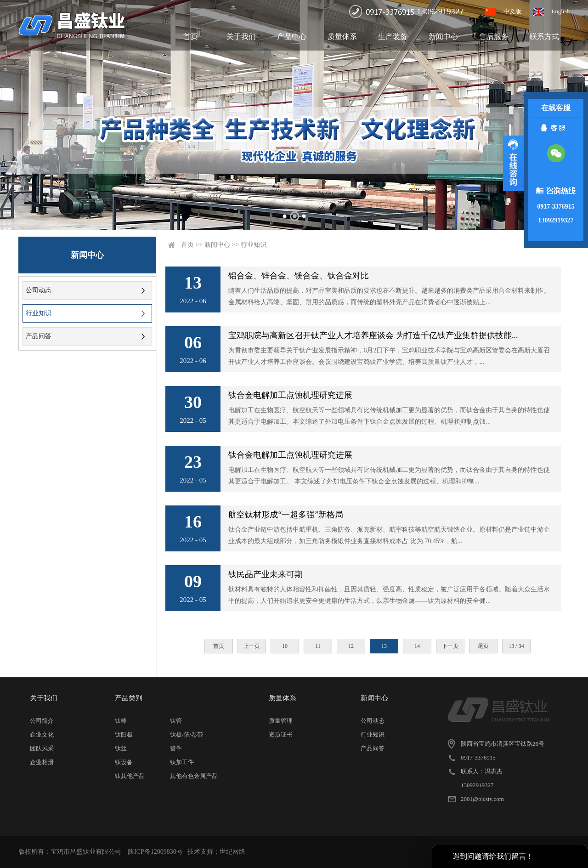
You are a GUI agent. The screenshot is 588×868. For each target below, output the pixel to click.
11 (318, 646)
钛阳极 (124, 735)
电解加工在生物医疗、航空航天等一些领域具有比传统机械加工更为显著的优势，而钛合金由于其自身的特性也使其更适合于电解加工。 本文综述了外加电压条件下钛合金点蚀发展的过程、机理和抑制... (389, 476)
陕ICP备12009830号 (155, 852)
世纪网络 (232, 852)
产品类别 (129, 698)
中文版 (512, 11)
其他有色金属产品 (194, 776)
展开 (513, 163)
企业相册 (42, 762)
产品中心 (292, 37)
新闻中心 (443, 37)
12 (351, 646)
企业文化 (42, 735)
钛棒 (121, 721)
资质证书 (281, 735)
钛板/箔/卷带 (187, 735)
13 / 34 (516, 646)
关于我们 (241, 37)
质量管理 (281, 721)
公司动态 (39, 290)
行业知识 (39, 313)
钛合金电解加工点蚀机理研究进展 (290, 395)
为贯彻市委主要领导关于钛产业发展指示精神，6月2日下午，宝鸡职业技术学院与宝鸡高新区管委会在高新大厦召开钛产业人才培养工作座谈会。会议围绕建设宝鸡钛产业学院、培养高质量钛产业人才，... (389, 356)
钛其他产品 (130, 776)
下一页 (450, 646)
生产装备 (393, 37)
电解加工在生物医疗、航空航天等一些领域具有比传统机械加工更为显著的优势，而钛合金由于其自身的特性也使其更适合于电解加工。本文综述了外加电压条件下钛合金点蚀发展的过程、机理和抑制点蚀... (389, 416)
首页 (191, 37)
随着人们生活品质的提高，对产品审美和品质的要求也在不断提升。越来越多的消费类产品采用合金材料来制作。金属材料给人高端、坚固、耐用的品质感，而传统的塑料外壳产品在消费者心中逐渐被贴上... (389, 296)
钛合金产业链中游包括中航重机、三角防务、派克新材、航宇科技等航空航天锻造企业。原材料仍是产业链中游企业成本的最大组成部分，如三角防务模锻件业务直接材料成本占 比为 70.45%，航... (389, 535)
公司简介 (42, 721)
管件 (176, 748)
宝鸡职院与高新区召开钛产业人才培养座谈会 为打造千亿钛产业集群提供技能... (373, 335)
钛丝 (121, 748)
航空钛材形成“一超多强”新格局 (286, 515)
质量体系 (342, 37)
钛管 (176, 721)
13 (384, 646)
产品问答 (39, 336)
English (560, 11)
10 (285, 646)
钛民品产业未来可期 (266, 574)
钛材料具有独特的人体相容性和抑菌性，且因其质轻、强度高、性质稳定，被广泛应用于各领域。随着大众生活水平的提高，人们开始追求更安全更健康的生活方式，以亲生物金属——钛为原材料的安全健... (389, 595)
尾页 (483, 646)
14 (417, 646)
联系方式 (544, 37)
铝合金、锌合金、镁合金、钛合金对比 (299, 276)
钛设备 (124, 762)
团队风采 (42, 748)
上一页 (252, 646)
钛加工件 (182, 762)
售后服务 (494, 37)
